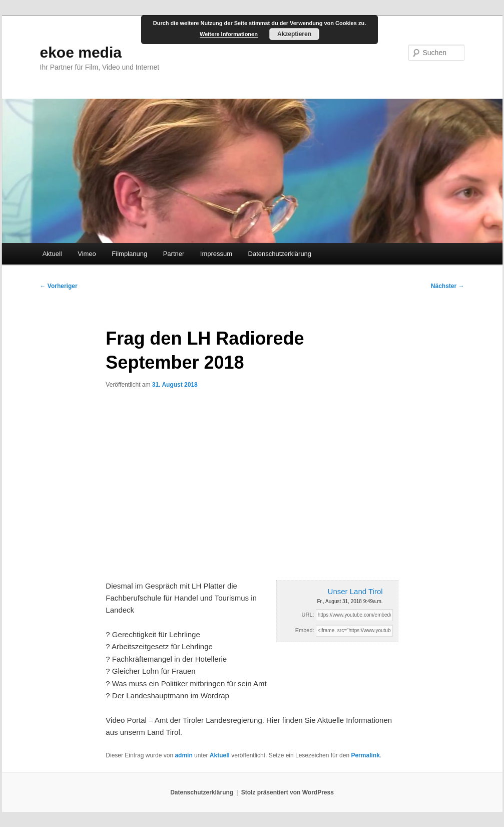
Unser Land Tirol (355, 591)
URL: (308, 615)
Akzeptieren (294, 34)
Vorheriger (59, 286)
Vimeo (87, 254)
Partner (174, 254)
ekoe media (81, 52)
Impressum (216, 254)
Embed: (305, 630)
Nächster (448, 286)
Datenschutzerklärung (280, 254)
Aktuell (52, 254)
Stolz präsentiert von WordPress (288, 792)
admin (183, 755)
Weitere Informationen (229, 34)
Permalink (365, 755)
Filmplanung (129, 254)
